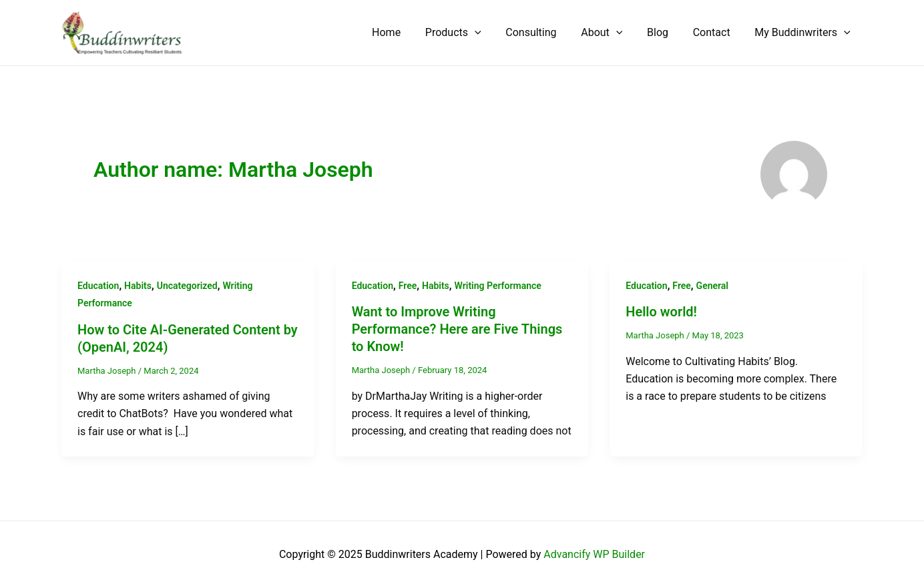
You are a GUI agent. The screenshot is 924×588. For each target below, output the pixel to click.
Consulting (545, 32)
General (712, 286)
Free (408, 286)
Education (98, 286)
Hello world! (661, 312)
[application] (492, 33)
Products (470, 33)
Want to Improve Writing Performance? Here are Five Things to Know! (457, 329)
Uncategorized (187, 286)
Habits (138, 286)
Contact (716, 32)
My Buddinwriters (804, 33)
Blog (666, 32)
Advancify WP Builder (594, 554)
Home (406, 32)
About (613, 33)
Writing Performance (498, 286)
